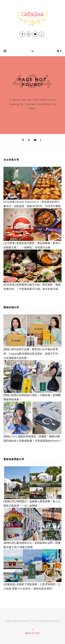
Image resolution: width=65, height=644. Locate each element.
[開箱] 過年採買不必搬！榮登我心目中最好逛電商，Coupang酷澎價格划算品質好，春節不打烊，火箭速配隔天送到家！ (32, 353)
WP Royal (55, 621)
